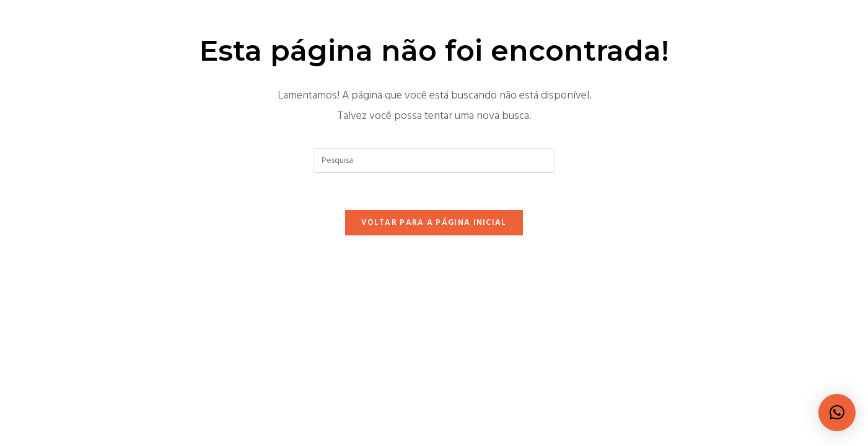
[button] (837, 413)
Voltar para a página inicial (434, 223)
